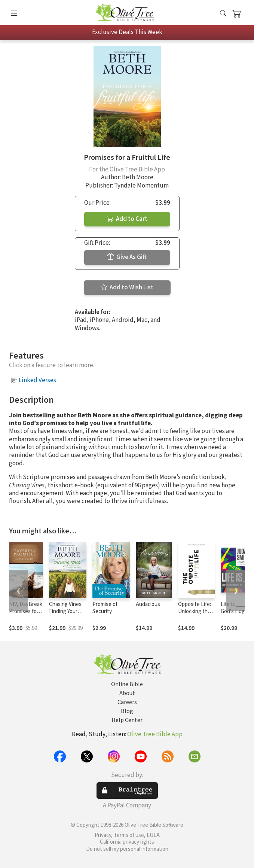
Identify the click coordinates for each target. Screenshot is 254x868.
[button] (223, 14)
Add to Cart (127, 219)
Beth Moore (138, 177)
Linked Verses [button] (37, 380)
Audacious (148, 604)
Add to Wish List (127, 287)
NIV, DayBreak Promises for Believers (26, 611)
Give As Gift (127, 257)
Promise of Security (105, 608)
